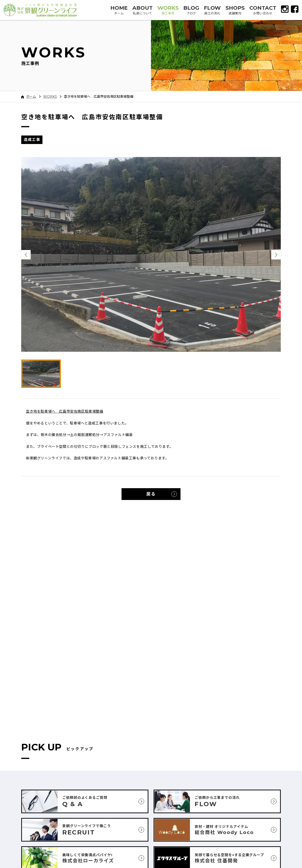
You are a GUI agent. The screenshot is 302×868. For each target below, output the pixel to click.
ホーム (29, 97)
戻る (151, 494)
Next (276, 255)
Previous (26, 255)
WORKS (50, 97)
